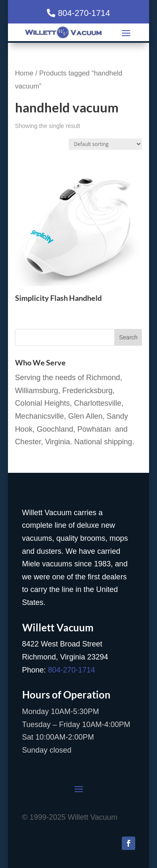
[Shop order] (105, 144)
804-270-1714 (84, 13)
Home (24, 73)
